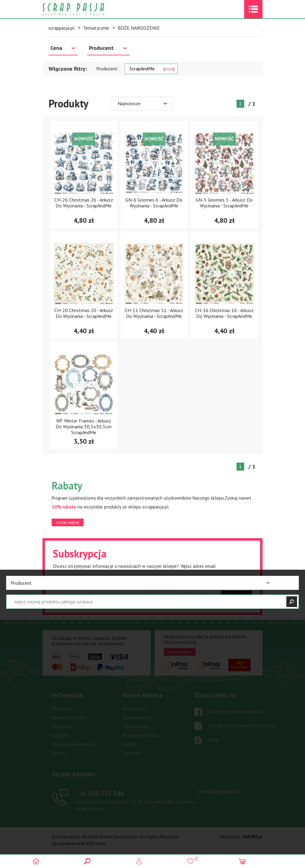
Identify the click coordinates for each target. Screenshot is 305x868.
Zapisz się (237, 596)
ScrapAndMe (152, 69)
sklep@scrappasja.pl (219, 791)
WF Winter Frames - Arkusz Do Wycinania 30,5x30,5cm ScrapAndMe (84, 427)
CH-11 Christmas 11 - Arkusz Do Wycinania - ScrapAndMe (154, 313)
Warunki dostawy (69, 717)
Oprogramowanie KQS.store (79, 843)
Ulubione (132, 753)
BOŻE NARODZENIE (139, 28)
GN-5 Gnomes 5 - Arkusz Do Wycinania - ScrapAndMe (224, 203)
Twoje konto (136, 726)
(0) (256, 861)
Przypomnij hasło (140, 735)
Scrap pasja (86, 9)
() (204, 859)
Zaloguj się (134, 709)
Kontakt (60, 735)
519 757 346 (100, 793)
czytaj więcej (68, 522)
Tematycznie (96, 28)
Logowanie (153, 861)
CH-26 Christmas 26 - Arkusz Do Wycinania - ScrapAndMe (84, 203)
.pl (253, 837)
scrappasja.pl (61, 28)
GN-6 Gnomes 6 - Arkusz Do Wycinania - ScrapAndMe (154, 203)
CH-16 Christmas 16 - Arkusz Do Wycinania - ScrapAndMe (224, 313)
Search (101, 861)
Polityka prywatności (73, 744)
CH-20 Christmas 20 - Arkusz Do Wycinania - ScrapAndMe (84, 313)
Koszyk (130, 744)
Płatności (61, 709)
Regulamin (62, 726)
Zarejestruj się (138, 717)
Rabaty (59, 753)
